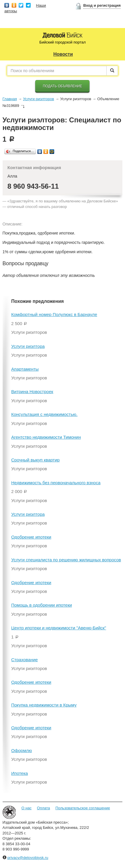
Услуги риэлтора (28, 346)
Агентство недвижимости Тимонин (46, 437)
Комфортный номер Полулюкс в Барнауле (54, 314)
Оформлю (22, 750)
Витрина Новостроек (32, 392)
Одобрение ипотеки (31, 537)
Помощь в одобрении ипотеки (42, 605)
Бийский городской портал (62, 42)
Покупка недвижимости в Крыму (44, 705)
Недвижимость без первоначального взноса (56, 483)
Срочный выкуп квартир (36, 460)
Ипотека (20, 773)
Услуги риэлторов (38, 99)
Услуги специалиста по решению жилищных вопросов (66, 560)
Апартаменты (25, 369)
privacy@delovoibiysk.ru (28, 858)
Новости (63, 54)
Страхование (25, 660)
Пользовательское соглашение (83, 808)
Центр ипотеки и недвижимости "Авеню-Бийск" (59, 628)
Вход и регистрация (102, 5)
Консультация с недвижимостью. (44, 414)
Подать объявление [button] (62, 86)
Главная (10, 99)
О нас (27, 808)
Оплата (44, 808)
